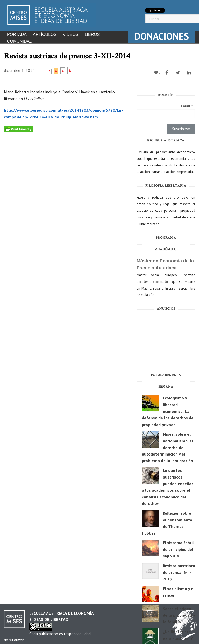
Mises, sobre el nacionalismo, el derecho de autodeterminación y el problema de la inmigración (167, 446)
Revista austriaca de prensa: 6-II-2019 (179, 571)
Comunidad (20, 41)
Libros (92, 35)
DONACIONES (162, 36)
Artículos (45, 35)
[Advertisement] (166, 341)
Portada (17, 35)
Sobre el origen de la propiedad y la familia (179, 614)
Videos (70, 35)
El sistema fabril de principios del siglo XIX (178, 548)
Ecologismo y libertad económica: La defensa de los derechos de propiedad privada (168, 410)
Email (187, 104)
